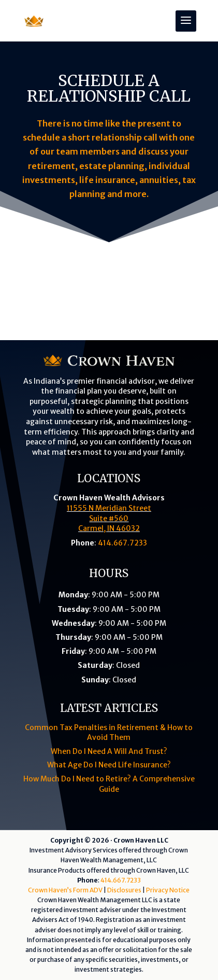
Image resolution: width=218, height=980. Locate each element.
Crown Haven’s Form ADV (65, 890)
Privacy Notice (168, 890)
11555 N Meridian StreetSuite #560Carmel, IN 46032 (109, 518)
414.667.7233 (122, 543)
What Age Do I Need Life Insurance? (109, 765)
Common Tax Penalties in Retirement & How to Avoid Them (109, 733)
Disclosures (124, 890)
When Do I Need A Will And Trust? (109, 751)
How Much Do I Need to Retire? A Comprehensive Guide (109, 784)
